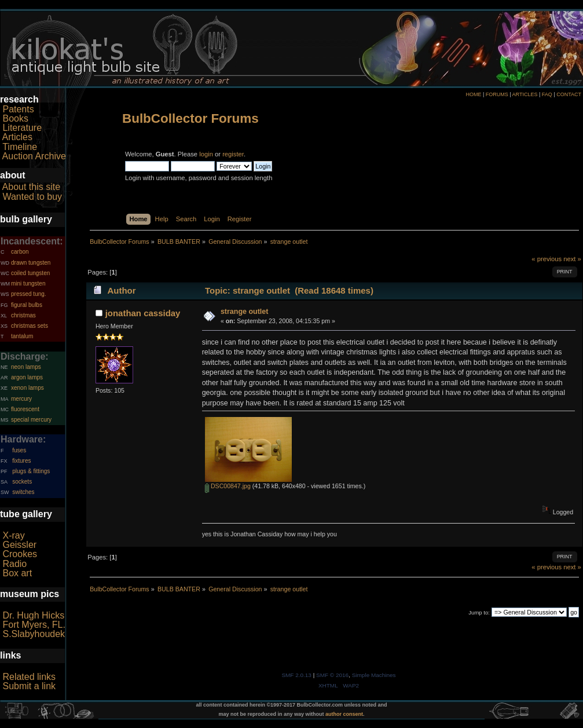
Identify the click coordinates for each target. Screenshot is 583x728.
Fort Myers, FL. (34, 625)
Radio (14, 564)
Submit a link (29, 686)
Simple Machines (374, 675)
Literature (22, 128)
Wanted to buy (32, 197)
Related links (29, 677)
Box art (17, 573)
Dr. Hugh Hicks (33, 615)
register (233, 154)
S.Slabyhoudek (34, 634)
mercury (21, 399)
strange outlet (244, 312)
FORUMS (497, 94)
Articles (17, 137)
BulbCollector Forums (190, 118)
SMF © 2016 (332, 675)
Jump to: (479, 612)
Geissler (19, 545)
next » (572, 259)
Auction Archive (34, 156)
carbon (20, 252)
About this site (32, 187)
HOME (473, 94)
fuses (19, 450)
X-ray (13, 535)
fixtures (21, 461)
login (206, 154)
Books (15, 118)
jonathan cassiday (143, 313)
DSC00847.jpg (228, 486)
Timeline (20, 147)
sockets (22, 482)
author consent (344, 714)
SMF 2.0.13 (296, 675)
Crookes (20, 554)
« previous (547, 259)
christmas (23, 315)
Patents (18, 109)
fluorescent (25, 409)
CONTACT (569, 94)
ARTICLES (525, 94)
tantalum (22, 336)
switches (23, 492)
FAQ (547, 94)
